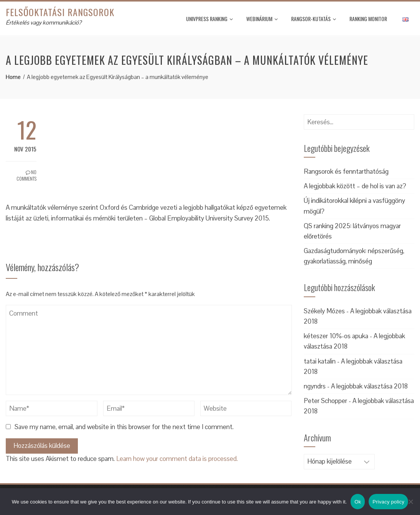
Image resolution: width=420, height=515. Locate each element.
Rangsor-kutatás (314, 19)
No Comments (26, 175)
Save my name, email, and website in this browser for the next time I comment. (124, 427)
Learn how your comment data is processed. (177, 459)
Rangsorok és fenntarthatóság (346, 171)
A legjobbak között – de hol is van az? (355, 186)
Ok (358, 502)
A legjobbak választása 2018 (369, 386)
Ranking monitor (368, 19)
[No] (410, 502)
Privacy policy (388, 502)
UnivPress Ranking (209, 19)
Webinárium (262, 19)
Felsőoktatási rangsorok (60, 12)
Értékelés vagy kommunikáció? (44, 22)
